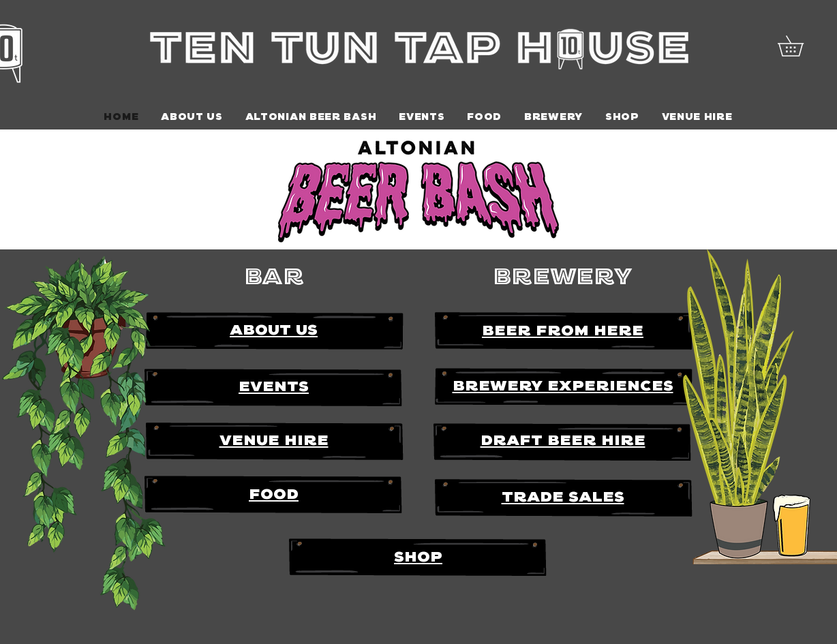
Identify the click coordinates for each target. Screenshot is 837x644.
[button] (801, 46)
